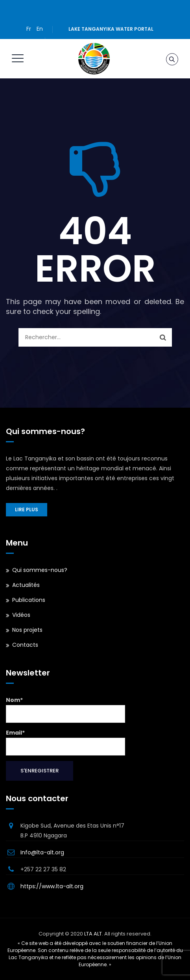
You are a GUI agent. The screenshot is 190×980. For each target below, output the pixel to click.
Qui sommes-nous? (40, 570)
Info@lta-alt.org (42, 852)
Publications (29, 600)
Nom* (65, 709)
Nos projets (27, 630)
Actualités (26, 585)
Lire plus (27, 509)
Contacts (25, 645)
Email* (65, 742)
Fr (29, 29)
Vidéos (21, 615)
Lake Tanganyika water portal (111, 29)
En (40, 29)
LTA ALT (93, 934)
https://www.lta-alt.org (52, 886)
